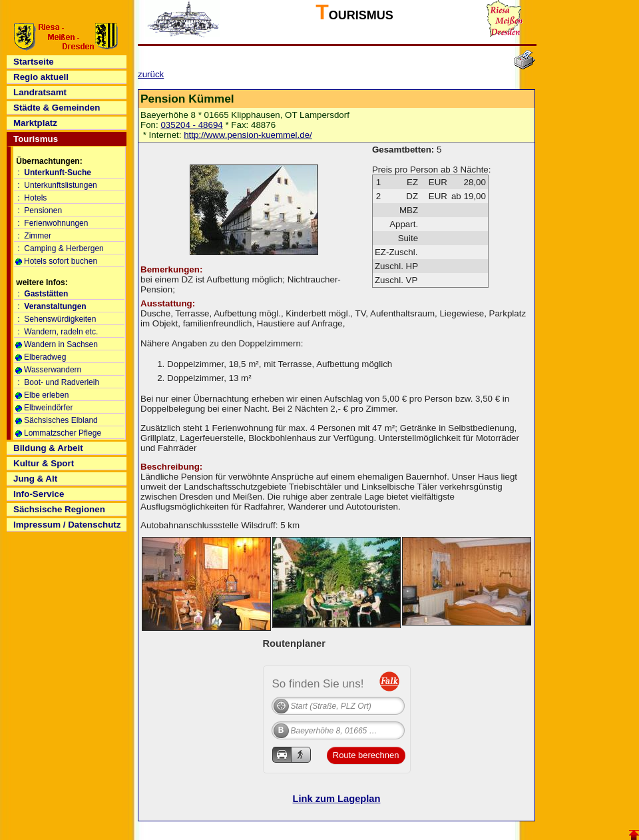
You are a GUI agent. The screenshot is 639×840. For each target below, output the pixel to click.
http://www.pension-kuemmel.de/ (248, 135)
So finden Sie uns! (318, 683)
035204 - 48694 (191, 125)
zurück (151, 74)
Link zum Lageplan (337, 799)
